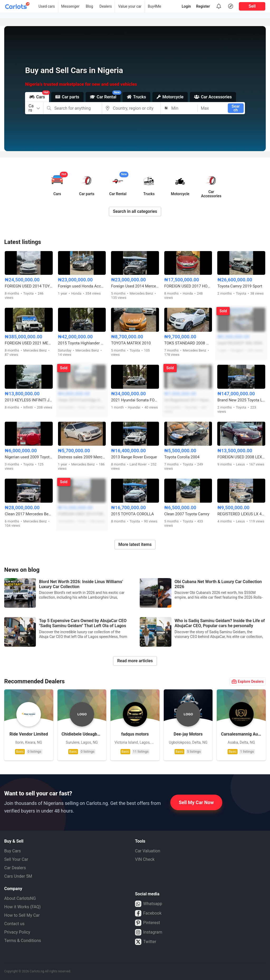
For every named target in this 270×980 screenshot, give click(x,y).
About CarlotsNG (20, 898)
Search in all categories (135, 211)
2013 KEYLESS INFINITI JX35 (29, 400)
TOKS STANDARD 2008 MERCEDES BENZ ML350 (188, 343)
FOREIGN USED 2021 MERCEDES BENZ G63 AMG (29, 343)
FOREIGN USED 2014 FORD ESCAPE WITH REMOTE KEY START (82, 514)
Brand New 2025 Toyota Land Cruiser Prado (241, 400)
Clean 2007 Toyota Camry (187, 514)
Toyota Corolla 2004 (182, 457)
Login (186, 6)
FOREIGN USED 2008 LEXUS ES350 (241, 457)
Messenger (70, 6)
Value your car (130, 6)
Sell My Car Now (196, 802)
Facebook (148, 913)
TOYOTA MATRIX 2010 (131, 343)
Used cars (47, 6)
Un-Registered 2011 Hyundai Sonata (188, 400)
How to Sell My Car (22, 915)
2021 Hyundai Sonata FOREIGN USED (135, 400)
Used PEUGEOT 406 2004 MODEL (241, 343)
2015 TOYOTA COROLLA (132, 514)
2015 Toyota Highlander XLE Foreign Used (82, 343)
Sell (252, 6)
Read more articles (135, 661)
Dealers (106, 6)
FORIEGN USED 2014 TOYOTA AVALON (29, 286)
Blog (89, 6)
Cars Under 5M (18, 876)
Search (236, 108)
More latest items (135, 544)
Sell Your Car (16, 859)
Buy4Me (155, 6)
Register (203, 6)
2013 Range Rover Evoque (134, 457)
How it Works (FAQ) (22, 907)
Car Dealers (15, 868)
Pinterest (148, 923)
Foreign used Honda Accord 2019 (82, 286)
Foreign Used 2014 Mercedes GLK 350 (135, 286)
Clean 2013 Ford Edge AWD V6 (82, 400)
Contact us (14, 924)
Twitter (146, 942)
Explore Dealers (248, 681)
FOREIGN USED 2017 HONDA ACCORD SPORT (188, 286)
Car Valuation (148, 851)
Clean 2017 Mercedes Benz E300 (29, 514)
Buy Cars (13, 851)
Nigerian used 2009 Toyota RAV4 (29, 457)
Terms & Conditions (23, 941)
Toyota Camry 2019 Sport (240, 286)
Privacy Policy (17, 932)
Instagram (149, 932)
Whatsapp (149, 904)
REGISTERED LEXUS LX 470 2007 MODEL (241, 514)
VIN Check (145, 859)
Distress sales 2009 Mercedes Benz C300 (82, 457)
